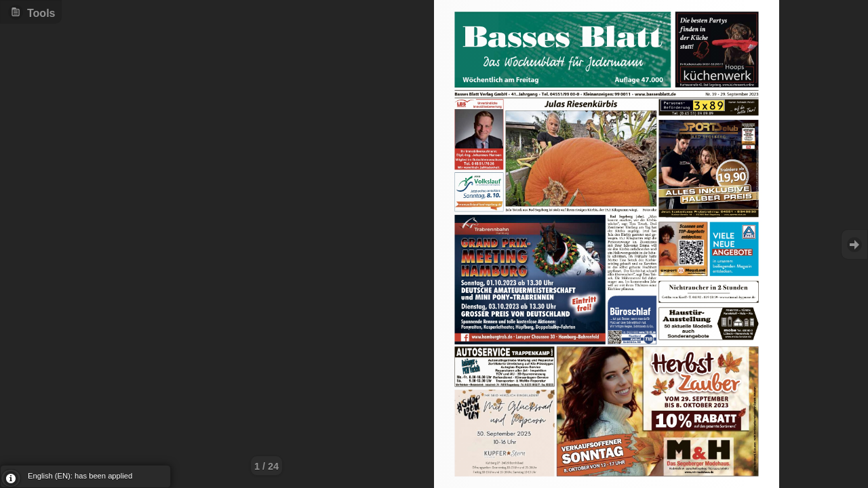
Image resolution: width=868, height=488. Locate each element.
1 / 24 (267, 466)
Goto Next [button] (854, 244)
